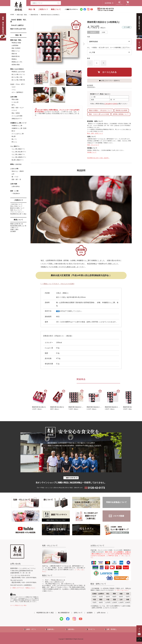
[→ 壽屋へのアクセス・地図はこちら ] (23, 588)
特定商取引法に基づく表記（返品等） (98, 158)
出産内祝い (71, 629)
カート (128, 4)
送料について (78, 613)
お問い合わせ (101, 613)
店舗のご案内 (14, 229)
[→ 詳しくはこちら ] (122, 590)
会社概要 (13, 231)
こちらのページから (111, 104)
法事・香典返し (112, 629)
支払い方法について (16, 206)
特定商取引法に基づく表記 (18, 214)
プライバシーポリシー (17, 212)
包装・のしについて (93, 145)
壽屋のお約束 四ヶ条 (17, 224)
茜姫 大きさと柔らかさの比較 (99, 114)
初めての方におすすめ (18, 29)
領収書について (92, 152)
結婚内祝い (51, 629)
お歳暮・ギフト (31, 629)
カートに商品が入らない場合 (18, 605)
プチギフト (91, 629)
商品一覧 (32, 9)
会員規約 (90, 613)
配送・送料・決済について (95, 133)
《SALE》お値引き (17, 25)
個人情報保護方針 (64, 613)
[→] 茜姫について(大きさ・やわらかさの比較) (57, 284)
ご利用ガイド (43, 9)
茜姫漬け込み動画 (121, 110)
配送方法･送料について (17, 208)
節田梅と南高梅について (121, 114)
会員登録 (108, 3)
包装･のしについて (16, 210)
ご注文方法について (16, 204)
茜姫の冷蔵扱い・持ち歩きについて (100, 110)
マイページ (119, 4)
